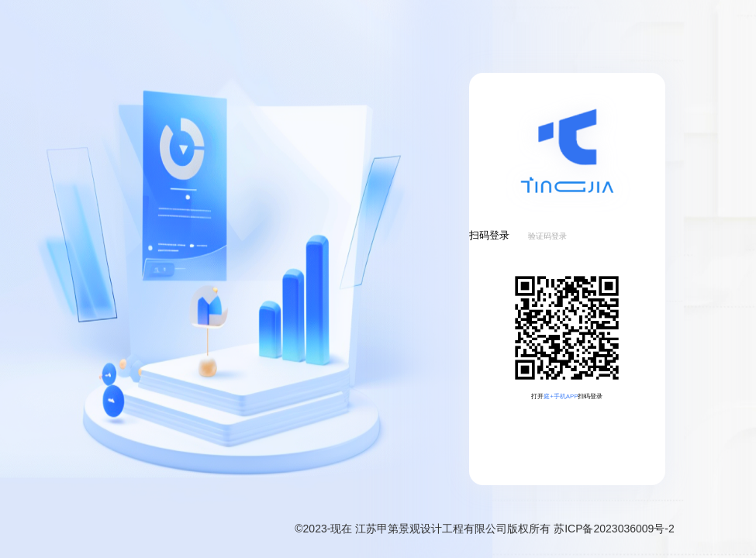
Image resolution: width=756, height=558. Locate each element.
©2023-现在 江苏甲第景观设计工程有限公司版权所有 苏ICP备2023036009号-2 (485, 529)
